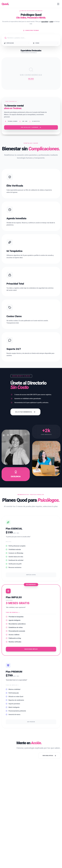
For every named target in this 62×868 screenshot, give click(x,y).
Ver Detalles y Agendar (31, 127)
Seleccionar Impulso (31, 649)
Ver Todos (31, 79)
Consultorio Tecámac (31, 31)
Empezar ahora (31, 575)
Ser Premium (31, 722)
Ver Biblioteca (49, 756)
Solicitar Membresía (25, 412)
